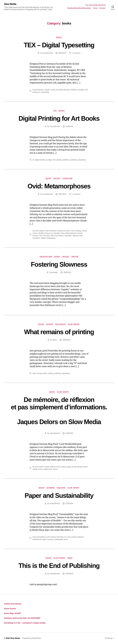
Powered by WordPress (32, 638)
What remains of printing (59, 332)
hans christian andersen (75, 537)
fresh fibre (60, 537)
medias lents (47, 469)
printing (35, 92)
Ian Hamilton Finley (58, 233)
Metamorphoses (71, 233)
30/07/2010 (62, 194)
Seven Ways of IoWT (12, 613)
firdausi (64, 467)
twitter (75, 257)
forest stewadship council (41, 537)
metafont (73, 90)
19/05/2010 (69, 433)
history (57, 178)
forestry (53, 537)
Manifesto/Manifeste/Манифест (79, 8)
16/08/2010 (69, 126)
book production (38, 90)
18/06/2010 (66, 340)
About (95, 8)
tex (40, 92)
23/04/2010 (69, 574)
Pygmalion (68, 236)
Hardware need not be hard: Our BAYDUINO (22, 618)
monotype (81, 90)
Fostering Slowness (59, 264)
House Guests (10, 609)
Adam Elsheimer (51, 231)
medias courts (37, 469)
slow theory (74, 324)
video (70, 558)
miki (54, 160)
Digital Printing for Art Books (59, 118)
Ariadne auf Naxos (64, 231)
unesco (55, 469)
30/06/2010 (67, 272)
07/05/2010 (69, 503)
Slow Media (10, 4)
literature (67, 178)
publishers (66, 160)
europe (47, 467)
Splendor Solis (78, 236)
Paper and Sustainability (59, 496)
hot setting (60, 90)
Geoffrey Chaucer (44, 233)
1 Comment (76, 53)
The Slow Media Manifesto (95, 5)
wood (66, 539)
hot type (40, 373)
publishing (74, 160)
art (55, 111)
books (59, 37)
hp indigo (49, 160)
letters (45, 373)
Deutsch (102, 8)
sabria (55, 340)
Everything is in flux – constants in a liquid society (25, 623)
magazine (61, 488)
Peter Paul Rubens (57, 236)
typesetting (45, 92)
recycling (50, 539)
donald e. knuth (50, 90)
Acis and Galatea (38, 231)
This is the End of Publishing (59, 566)
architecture (46, 257)
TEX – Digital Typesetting (59, 45)
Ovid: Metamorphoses (59, 186)
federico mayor (55, 467)
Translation (36, 238)
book (34, 373)
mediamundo (37, 539)
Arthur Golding (76, 231)
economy (51, 488)
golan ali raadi (72, 467)
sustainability (59, 539)
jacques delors (83, 467)
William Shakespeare (48, 238)
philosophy (61, 324)
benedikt (55, 272)
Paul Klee (46, 236)
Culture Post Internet (13, 604)
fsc (65, 537)
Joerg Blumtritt (48, 53)
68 (33, 467)
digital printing (40, 160)
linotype (67, 90)
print (86, 90)
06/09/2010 (62, 53)
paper (44, 539)
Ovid (40, 236)
